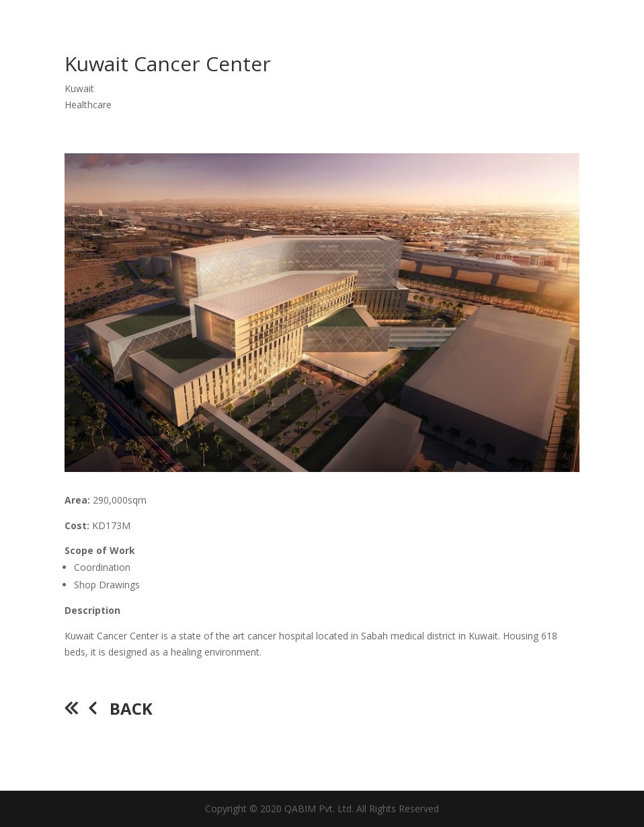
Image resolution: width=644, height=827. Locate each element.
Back (131, 708)
